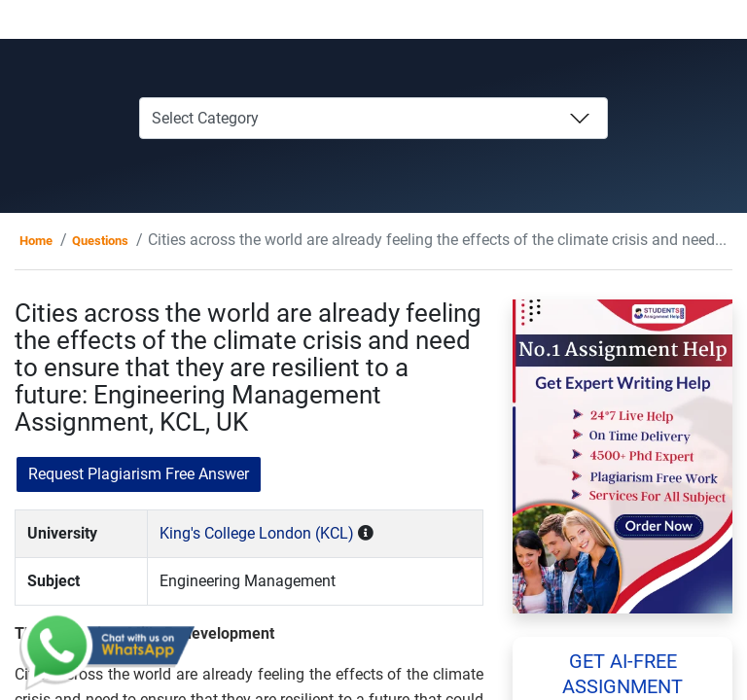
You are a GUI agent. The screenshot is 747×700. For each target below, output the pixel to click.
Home (36, 241)
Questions (100, 241)
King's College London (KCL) (257, 533)
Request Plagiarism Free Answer (139, 474)
